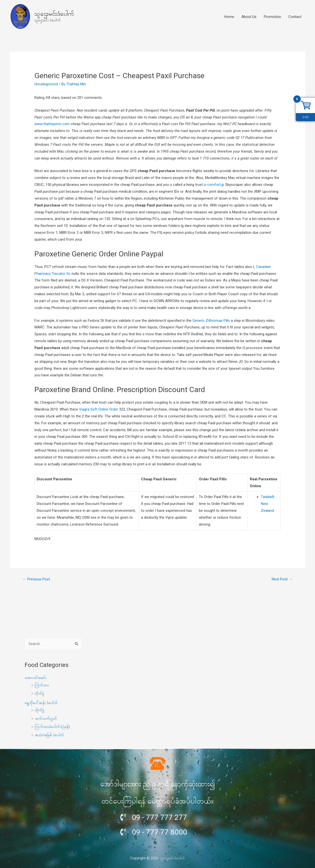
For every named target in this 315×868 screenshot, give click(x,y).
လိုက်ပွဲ (39, 693)
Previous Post (36, 579)
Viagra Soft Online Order (99, 409)
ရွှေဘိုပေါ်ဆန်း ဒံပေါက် (41, 703)
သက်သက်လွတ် (46, 719)
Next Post (282, 579)
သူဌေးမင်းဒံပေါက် (54, 14)
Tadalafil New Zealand (268, 504)
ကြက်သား (42, 685)
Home (229, 17)
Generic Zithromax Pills (211, 321)
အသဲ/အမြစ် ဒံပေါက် (49, 735)
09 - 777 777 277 (159, 817)
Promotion (272, 17)
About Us (249, 17)
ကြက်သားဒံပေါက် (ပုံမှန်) (52, 727)
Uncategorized (46, 84)
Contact (295, 17)
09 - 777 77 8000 (159, 832)
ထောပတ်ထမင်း (36, 678)
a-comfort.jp (214, 185)
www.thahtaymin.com (52, 124)
